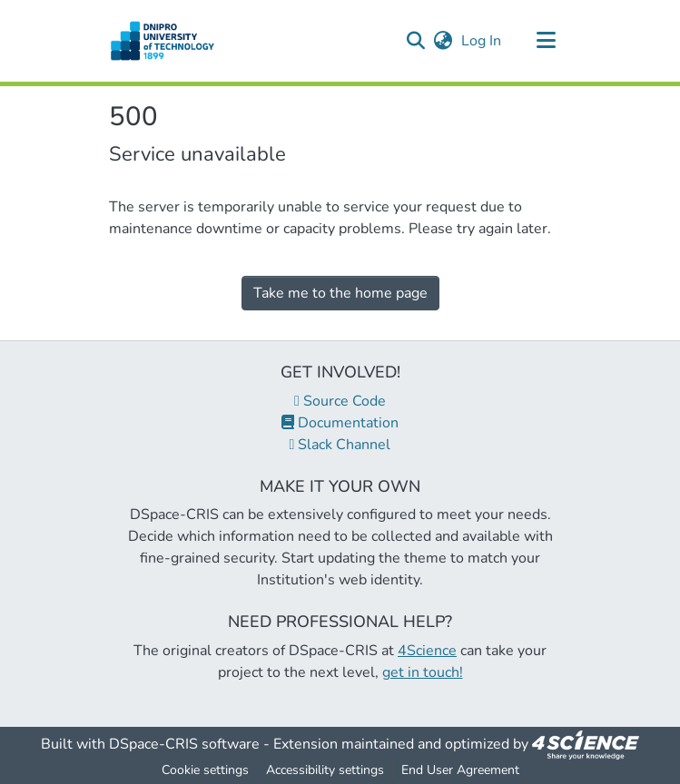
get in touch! (423, 672)
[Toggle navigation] (547, 41)
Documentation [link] (340, 423)
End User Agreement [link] (460, 770)
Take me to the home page (340, 293)
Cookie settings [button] (205, 770)
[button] (163, 41)
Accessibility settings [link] (325, 770)
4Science (427, 651)
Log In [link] (482, 41)
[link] (586, 744)
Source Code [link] (340, 401)
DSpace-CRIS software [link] (184, 744)
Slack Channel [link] (340, 445)
